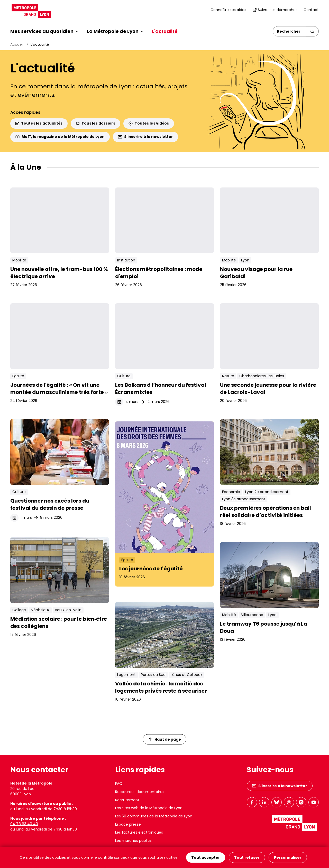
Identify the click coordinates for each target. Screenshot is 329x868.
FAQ (119, 784)
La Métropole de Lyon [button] (115, 31)
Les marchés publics (133, 841)
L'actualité (165, 31)
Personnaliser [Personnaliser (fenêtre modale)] (288, 857)
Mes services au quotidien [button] (44, 31)
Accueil (17, 44)
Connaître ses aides (228, 10)
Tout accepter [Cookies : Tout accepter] (206, 857)
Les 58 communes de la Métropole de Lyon (154, 816)
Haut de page (165, 739)
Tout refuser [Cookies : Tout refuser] (247, 857)
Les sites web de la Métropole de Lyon (149, 808)
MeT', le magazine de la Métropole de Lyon (60, 137)
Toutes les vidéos (149, 123)
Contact (311, 10)
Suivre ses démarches (275, 10)
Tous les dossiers (95, 123)
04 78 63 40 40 (24, 824)
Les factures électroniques (139, 832)
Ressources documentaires (140, 792)
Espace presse (128, 824)
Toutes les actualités (39, 123)
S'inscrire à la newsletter (145, 137)
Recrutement (127, 800)
